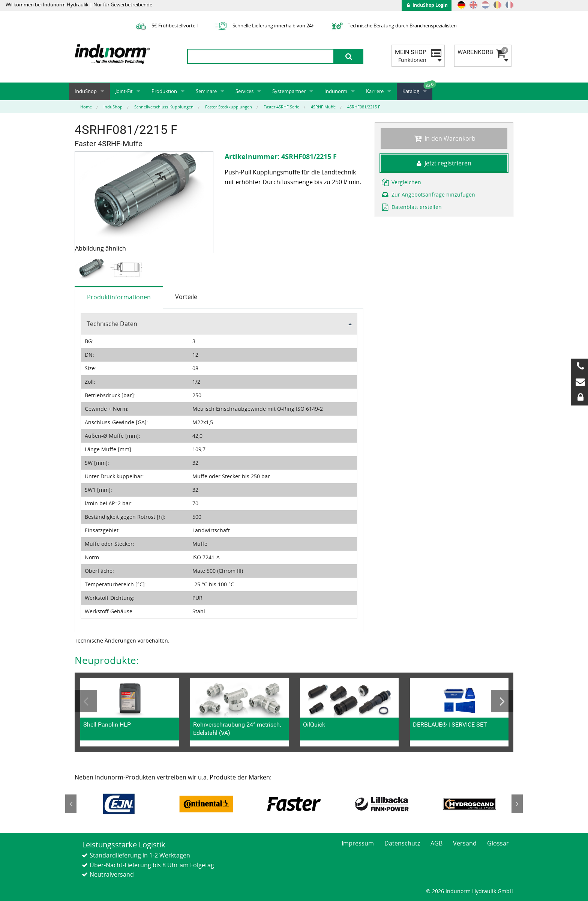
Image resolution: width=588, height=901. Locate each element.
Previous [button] (86, 701)
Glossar (498, 843)
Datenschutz (402, 843)
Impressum (358, 843)
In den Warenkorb (444, 138)
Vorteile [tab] (186, 297)
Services (244, 91)
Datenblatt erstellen (411, 207)
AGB (436, 843)
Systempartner (289, 91)
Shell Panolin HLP (107, 725)
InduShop (86, 91)
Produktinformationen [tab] (119, 297)
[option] (92, 270)
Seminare (206, 91)
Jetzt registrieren (444, 163)
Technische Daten (112, 324)
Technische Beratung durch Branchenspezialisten (393, 26)
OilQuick (314, 725)
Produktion (164, 91)
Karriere (375, 91)
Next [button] (502, 701)
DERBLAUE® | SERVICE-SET (450, 725)
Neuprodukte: (107, 660)
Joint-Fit (124, 91)
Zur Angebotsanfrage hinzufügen (428, 194)
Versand (465, 843)
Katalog (411, 91)
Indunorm (336, 91)
